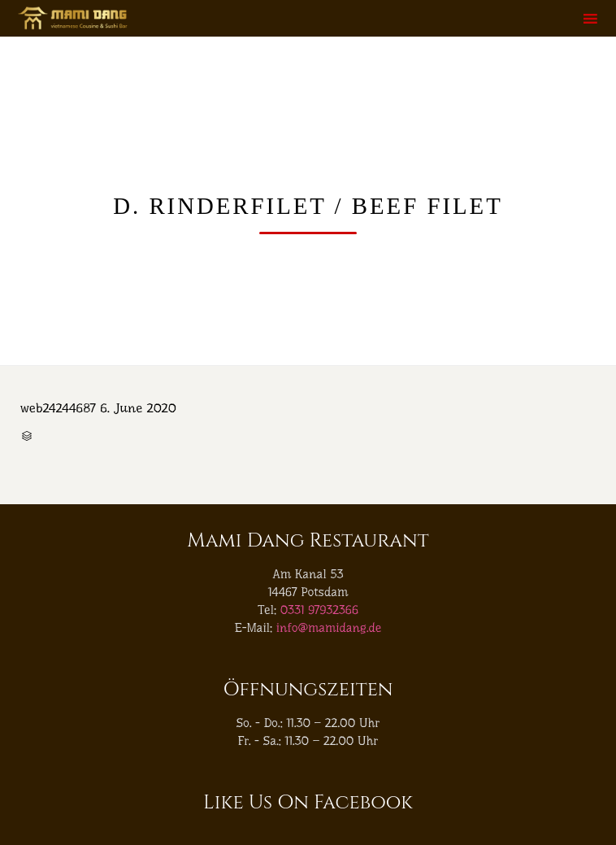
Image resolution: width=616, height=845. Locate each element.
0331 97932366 (319, 610)
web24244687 (58, 408)
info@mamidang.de (329, 628)
